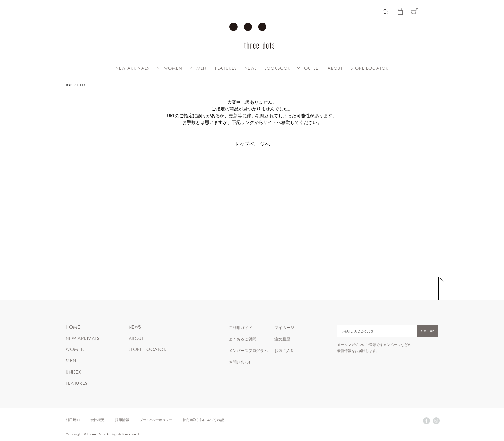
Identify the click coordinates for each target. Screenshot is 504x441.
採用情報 (122, 420)
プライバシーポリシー (156, 420)
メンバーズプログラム (248, 350)
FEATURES (226, 68)
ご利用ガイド (241, 327)
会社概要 (97, 420)
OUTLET (312, 68)
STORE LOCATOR (370, 68)
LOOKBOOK (278, 68)
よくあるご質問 (243, 339)
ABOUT (335, 68)
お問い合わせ (241, 362)
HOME (73, 327)
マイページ (284, 327)
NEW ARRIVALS (132, 68)
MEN (202, 68)
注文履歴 (282, 339)
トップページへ (252, 144)
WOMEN (173, 68)
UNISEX (73, 372)
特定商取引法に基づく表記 (203, 420)
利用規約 (73, 420)
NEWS (251, 68)
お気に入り (284, 350)
